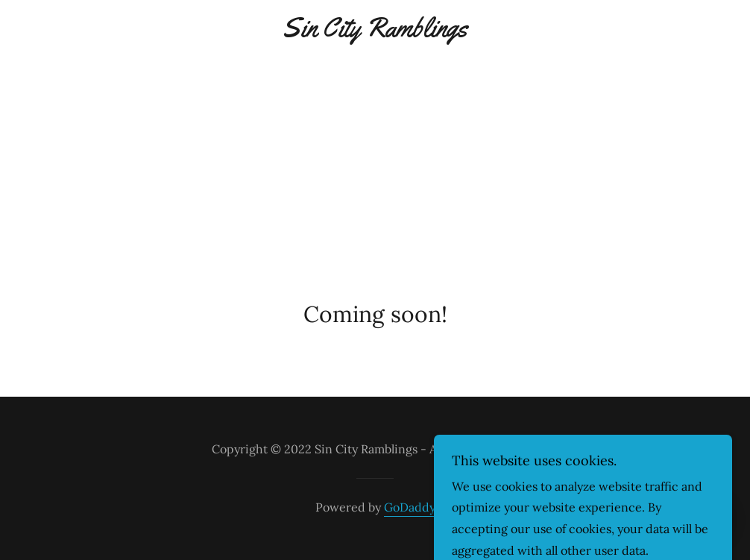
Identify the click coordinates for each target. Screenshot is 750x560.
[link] (375, 32)
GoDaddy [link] (410, 507)
